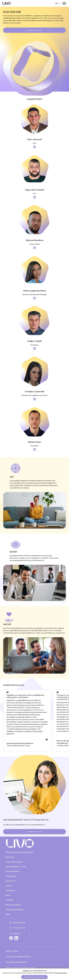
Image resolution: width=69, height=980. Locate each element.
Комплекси (10, 857)
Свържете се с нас (34, 30)
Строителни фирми (14, 862)
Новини (9, 886)
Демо (8, 914)
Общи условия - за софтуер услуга (20, 968)
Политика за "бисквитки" (17, 962)
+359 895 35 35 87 (19, 928)
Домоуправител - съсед (16, 867)
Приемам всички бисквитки (34, 977)
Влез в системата (13, 905)
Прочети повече (61, 973)
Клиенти (10, 900)
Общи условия (12, 951)
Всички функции (13, 871)
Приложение (11, 876)
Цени (8, 895)
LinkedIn (34, 147)
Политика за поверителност (18, 957)
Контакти (10, 890)
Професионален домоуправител (20, 852)
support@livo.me (19, 922)
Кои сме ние (11, 881)
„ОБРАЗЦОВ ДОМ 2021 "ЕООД (18, 746)
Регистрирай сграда (15, 909)
